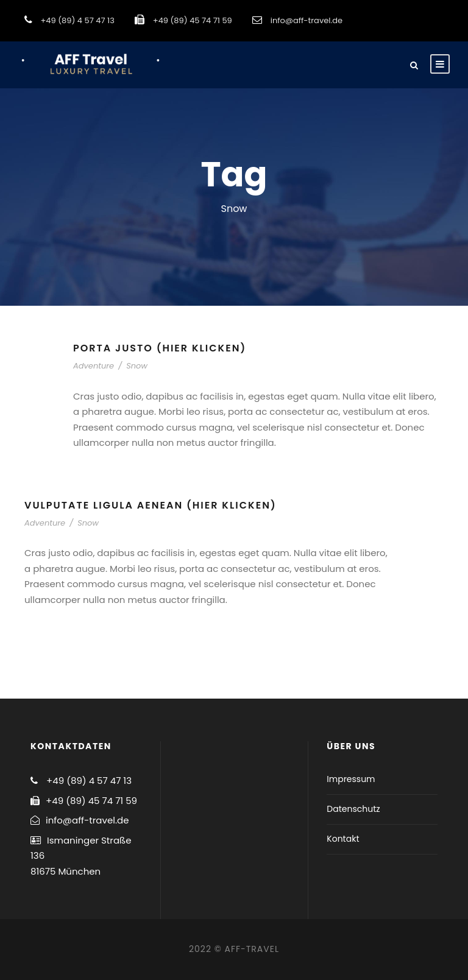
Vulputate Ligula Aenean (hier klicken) (151, 505)
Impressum (351, 779)
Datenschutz (353, 809)
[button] (442, 17)
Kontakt (343, 839)
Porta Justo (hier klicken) (160, 348)
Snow (137, 366)
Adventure (94, 366)
